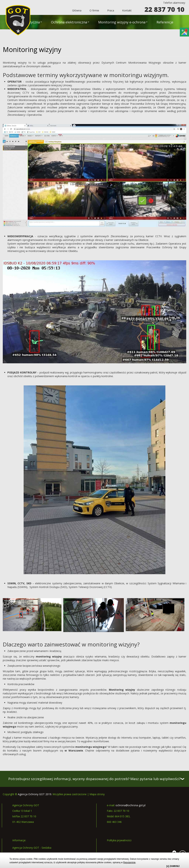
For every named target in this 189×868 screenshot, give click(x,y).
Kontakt (127, 10)
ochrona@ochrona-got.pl (130, 805)
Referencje (165, 22)
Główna (77, 10)
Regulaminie (129, 862)
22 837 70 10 (164, 9)
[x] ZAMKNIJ (173, 866)
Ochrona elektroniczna (69, 22)
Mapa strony (97, 794)
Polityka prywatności (119, 840)
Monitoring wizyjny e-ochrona (122, 22)
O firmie (94, 10)
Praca (111, 10)
